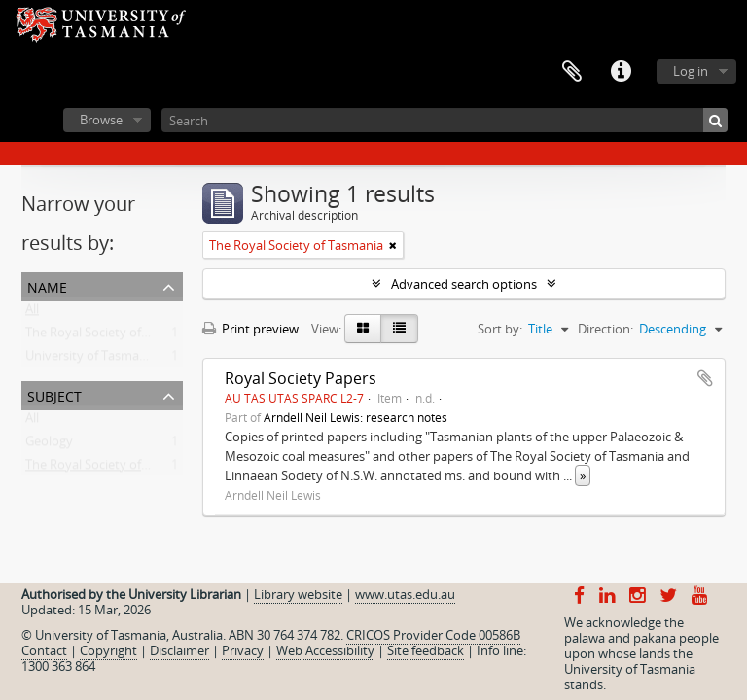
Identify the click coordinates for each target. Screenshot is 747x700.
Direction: (605, 329)
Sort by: (500, 329)
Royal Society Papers (301, 378)
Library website (298, 594)
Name (47, 285)
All (32, 313)
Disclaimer (179, 650)
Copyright (108, 650)
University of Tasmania (91, 360)
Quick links (621, 72)
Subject (54, 394)
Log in (691, 71)
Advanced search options (464, 284)
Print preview (250, 329)
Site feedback (426, 650)
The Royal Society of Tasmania (112, 336)
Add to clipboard (705, 378)
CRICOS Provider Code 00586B (433, 635)
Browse (101, 120)
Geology (49, 445)
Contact (44, 650)
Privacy (243, 650)
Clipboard (572, 72)
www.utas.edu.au (405, 594)
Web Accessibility (325, 650)
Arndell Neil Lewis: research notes (356, 417)
